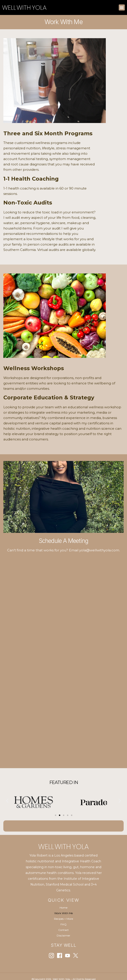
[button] (122, 7)
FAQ (63, 924)
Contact (63, 930)
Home (63, 908)
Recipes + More (63, 919)
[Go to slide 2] (60, 815)
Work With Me (63, 913)
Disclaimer (63, 935)
